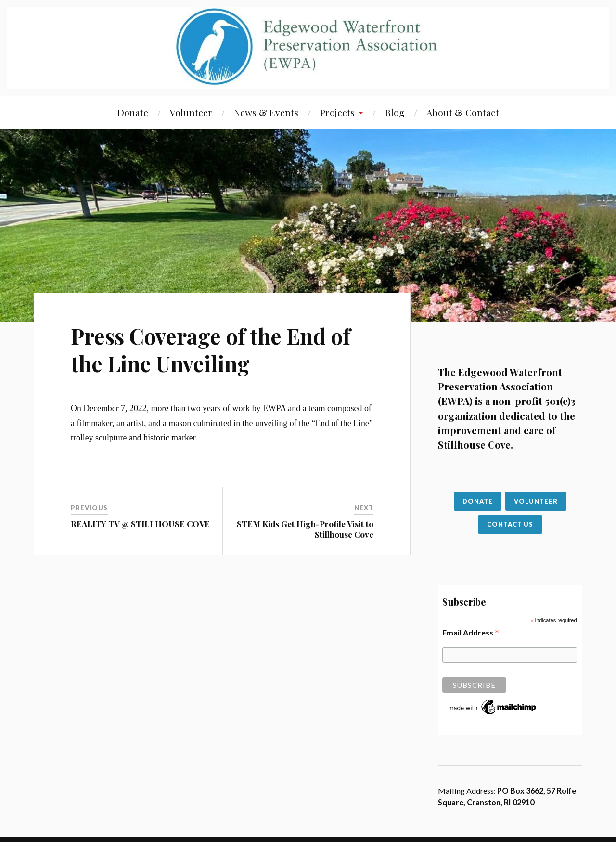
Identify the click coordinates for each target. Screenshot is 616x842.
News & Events (266, 112)
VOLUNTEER (536, 501)
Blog (395, 112)
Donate (133, 112)
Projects (337, 112)
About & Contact (463, 112)
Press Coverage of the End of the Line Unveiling (211, 350)
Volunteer (191, 112)
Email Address (471, 632)
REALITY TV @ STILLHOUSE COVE (140, 524)
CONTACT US (510, 524)
